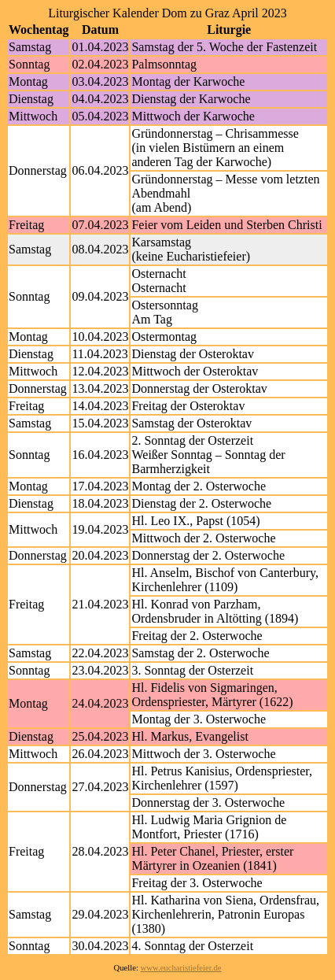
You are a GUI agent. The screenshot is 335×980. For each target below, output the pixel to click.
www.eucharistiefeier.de (181, 968)
